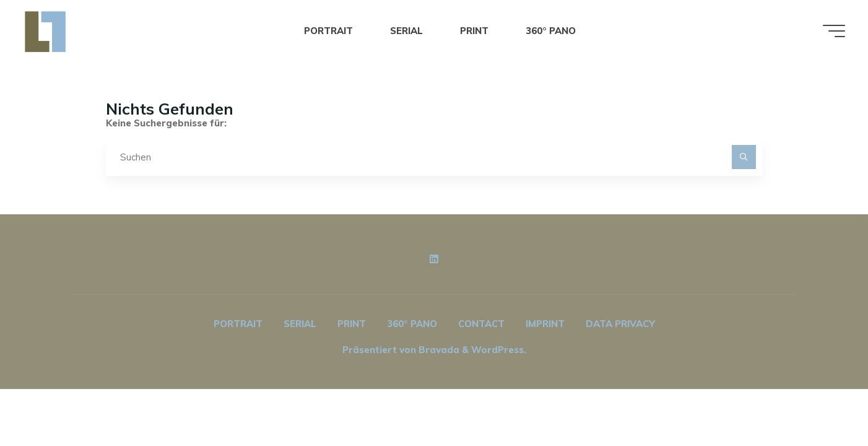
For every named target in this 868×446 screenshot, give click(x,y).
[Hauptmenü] (834, 31)
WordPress (497, 350)
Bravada (438, 350)
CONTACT (481, 324)
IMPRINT (545, 324)
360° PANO (412, 324)
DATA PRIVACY (620, 324)
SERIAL (300, 324)
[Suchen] (744, 157)
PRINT (352, 324)
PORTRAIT (238, 324)
